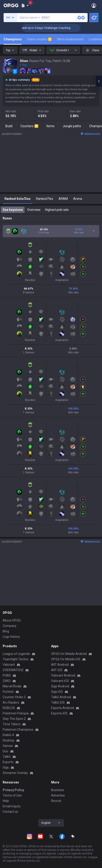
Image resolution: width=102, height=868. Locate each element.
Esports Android (62, 708)
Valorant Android (63, 675)
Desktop (9, 740)
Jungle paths (72, 126)
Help (6, 801)
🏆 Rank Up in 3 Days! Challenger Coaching (54, 28)
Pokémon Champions (18, 730)
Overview (34, 210)
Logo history (11, 637)
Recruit (56, 801)
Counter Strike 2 (14, 697)
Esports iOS (59, 713)
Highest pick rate (57, 210)
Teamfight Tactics (16, 659)
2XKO (7, 681)
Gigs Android (60, 686)
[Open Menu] (94, 5)
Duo (6, 751)
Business (58, 790)
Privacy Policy (13, 790)
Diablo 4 (8, 735)
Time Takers (12, 724)
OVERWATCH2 (13, 670)
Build (9, 126)
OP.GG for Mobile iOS (66, 659)
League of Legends (16, 654)
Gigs (6, 767)
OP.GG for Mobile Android (69, 654)
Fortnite (8, 692)
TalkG (7, 757)
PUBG (7, 675)
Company (10, 626)
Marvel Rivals (12, 686)
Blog (6, 631)
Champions (13, 39)
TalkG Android (61, 697)
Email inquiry (12, 806)
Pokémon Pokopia (16, 713)
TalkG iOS (58, 702)
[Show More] (25, 5)
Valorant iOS (60, 681)
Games (8, 746)
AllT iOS (57, 670)
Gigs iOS (57, 692)
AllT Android (60, 665)
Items (50, 126)
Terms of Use (12, 795)
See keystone (13, 210)
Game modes (39, 39)
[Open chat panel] (99, 81)
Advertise (58, 795)
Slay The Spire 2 (14, 719)
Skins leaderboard (70, 39)
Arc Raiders (11, 702)
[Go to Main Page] (11, 5)
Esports (8, 762)
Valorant (9, 665)
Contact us (10, 812)
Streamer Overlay (15, 773)
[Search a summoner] (81, 18)
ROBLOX (9, 708)
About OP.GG (12, 620)
